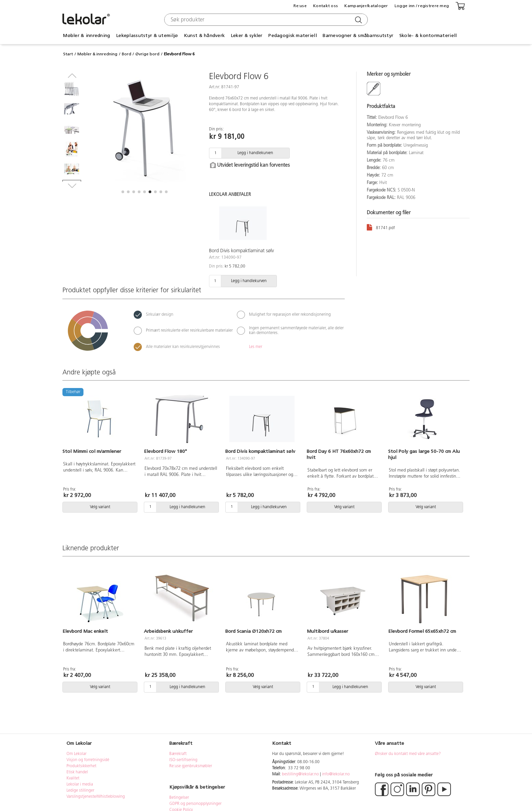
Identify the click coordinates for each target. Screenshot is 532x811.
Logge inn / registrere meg (422, 6)
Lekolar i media (80, 785)
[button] (123, 192)
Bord (127, 54)
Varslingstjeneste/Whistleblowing (96, 797)
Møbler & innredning (86, 35)
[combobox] (265, 20)
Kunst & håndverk (204, 35)
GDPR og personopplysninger (195, 804)
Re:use (300, 6)
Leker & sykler (247, 35)
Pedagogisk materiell (293, 35)
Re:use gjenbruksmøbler (191, 766)
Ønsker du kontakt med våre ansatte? (408, 754)
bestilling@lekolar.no (300, 774)
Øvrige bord (147, 54)
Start (68, 54)
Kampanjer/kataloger (366, 6)
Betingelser (180, 798)
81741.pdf (381, 227)
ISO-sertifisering (183, 760)
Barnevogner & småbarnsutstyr (358, 35)
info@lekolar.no (336, 774)
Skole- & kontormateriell (428, 35)
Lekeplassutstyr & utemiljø (147, 35)
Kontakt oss (326, 6)
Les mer (256, 347)
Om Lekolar (77, 754)
